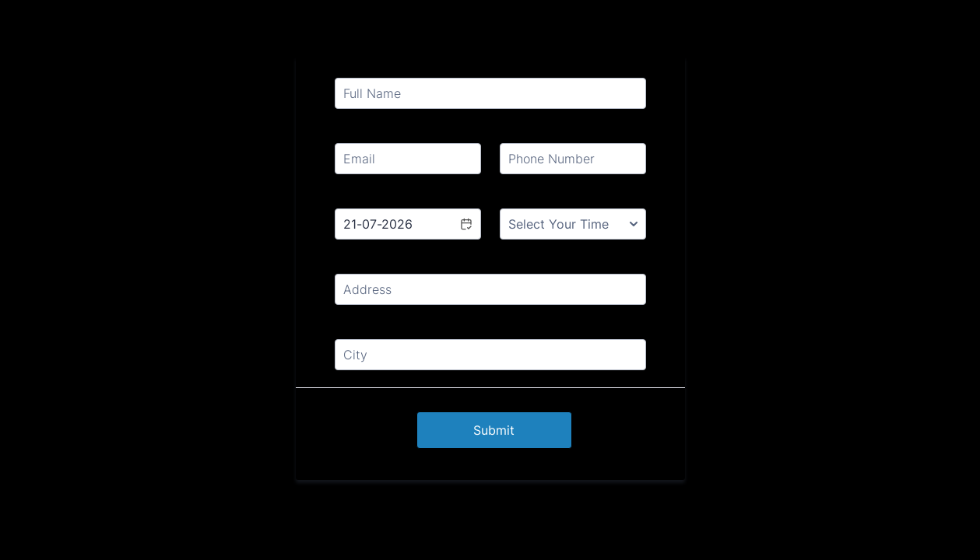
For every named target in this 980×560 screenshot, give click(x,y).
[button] (465, 224)
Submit (494, 430)
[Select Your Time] (573, 224)
